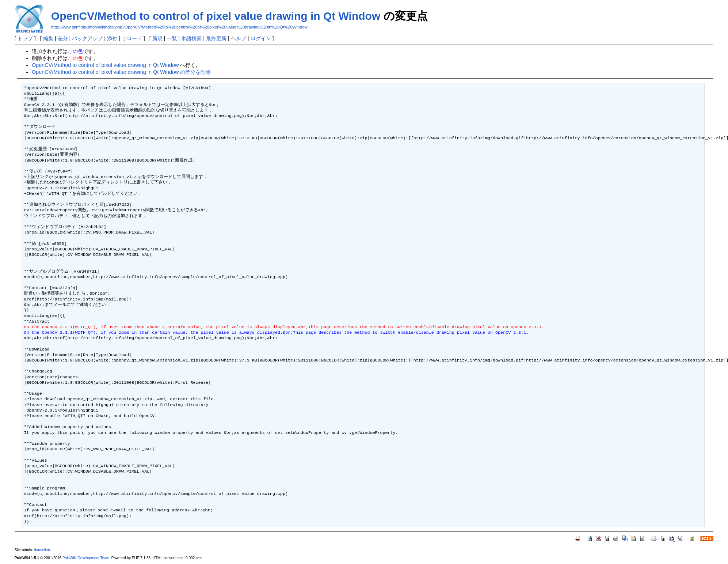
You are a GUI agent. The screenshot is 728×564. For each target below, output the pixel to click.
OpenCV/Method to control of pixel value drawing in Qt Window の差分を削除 (121, 72)
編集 (48, 38)
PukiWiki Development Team (86, 558)
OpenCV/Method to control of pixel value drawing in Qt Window (216, 16)
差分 (63, 38)
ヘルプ (239, 38)
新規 (157, 38)
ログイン (261, 38)
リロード (132, 38)
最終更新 (216, 38)
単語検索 (191, 38)
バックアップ (87, 38)
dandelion (42, 550)
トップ (25, 38)
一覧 (172, 38)
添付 (112, 38)
